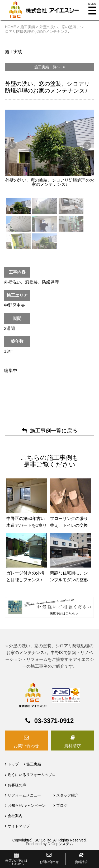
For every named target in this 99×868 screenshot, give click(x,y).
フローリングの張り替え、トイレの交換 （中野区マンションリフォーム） (71, 529)
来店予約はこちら (64, 614)
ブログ (62, 805)
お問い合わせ (26, 746)
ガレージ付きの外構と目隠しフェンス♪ (25, 576)
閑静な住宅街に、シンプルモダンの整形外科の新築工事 (69, 580)
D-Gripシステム (60, 844)
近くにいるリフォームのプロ (32, 775)
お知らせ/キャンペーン (27, 805)
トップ (13, 764)
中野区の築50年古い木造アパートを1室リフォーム (27, 525)
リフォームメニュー (24, 795)
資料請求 (73, 746)
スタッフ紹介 (67, 795)
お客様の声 (17, 785)
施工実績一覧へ (50, 67)
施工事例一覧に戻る (50, 431)
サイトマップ (19, 826)
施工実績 (34, 764)
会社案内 (15, 816)
